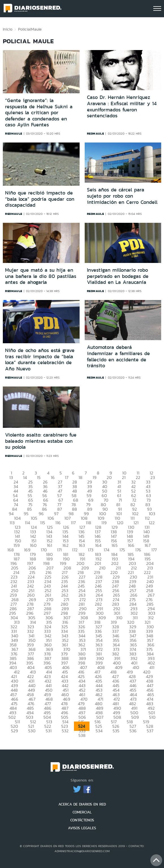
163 (82, 545)
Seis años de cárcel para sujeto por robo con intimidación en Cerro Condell (122, 196)
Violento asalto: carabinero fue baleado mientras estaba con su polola (41, 441)
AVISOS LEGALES (82, 828)
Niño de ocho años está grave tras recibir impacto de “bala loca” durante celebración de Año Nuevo (40, 359)
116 (58, 523)
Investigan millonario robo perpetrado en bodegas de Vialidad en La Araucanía (118, 276)
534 (99, 731)
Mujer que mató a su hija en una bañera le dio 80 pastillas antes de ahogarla (41, 276)
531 (49, 731)
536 (133, 731)
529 (15, 731)
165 (115, 545)
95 (26, 514)
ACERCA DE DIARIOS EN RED (82, 804)
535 (116, 731)
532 (65, 731)
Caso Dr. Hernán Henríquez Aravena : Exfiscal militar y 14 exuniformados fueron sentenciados (122, 106)
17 (67, 477)
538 (82, 735)
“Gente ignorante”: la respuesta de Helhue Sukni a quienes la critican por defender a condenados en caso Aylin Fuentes (39, 113)
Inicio (8, 29)
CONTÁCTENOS (82, 820)
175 (122, 550)
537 (150, 731)
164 (98, 545)
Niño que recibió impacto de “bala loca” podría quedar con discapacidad (40, 199)
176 (138, 550)
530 (32, 731)
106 (51, 518)
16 (53, 477)
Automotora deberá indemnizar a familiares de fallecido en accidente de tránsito (118, 356)
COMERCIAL (82, 812)
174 (106, 550)
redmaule (14, 133)
